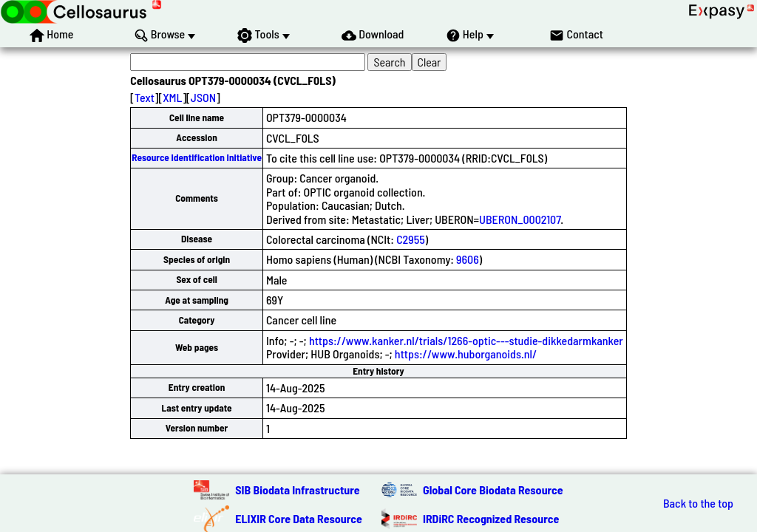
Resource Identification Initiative (197, 157)
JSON (203, 97)
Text (145, 97)
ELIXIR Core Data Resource (299, 518)
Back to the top (698, 503)
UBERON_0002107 (520, 219)
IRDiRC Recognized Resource (491, 518)
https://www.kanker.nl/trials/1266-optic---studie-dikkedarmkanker (466, 340)
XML (172, 97)
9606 (468, 259)
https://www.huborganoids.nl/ (466, 354)
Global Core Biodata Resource (493, 490)
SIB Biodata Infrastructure (297, 490)
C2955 (411, 239)
